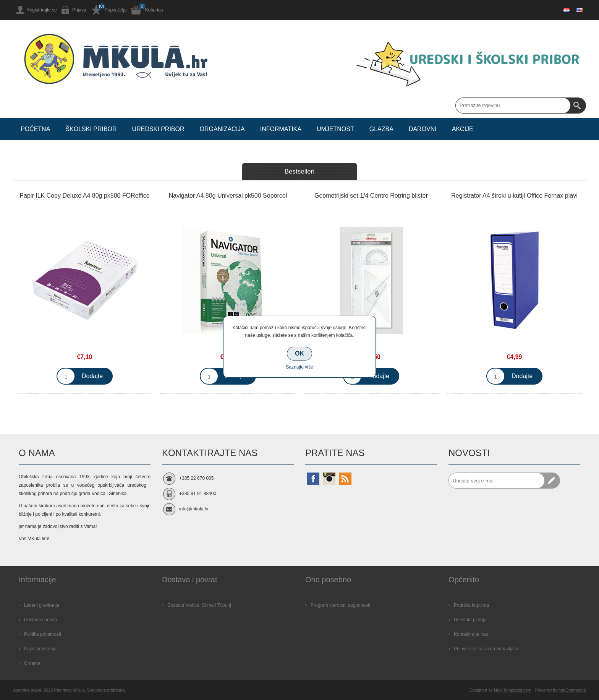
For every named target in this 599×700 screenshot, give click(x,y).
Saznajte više (299, 367)
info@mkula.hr (194, 509)
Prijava (79, 10)
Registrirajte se (42, 10)
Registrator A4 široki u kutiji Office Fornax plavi (514, 196)
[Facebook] (313, 479)
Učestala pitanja (470, 620)
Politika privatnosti (43, 634)
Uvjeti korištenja (40, 649)
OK (299, 353)
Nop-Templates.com (513, 690)
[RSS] (345, 479)
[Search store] (513, 106)
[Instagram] (329, 479)
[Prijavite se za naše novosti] (497, 481)
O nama (32, 663)
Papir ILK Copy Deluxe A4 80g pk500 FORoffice (84, 196)
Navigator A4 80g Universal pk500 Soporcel (228, 196)
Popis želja (116, 10)
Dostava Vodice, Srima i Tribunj (199, 605)
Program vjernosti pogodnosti (340, 605)
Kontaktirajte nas (471, 634)
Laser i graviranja (42, 605)
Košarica (154, 10)
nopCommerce (572, 690)
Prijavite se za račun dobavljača (486, 649)
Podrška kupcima (471, 605)
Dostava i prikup (40, 620)
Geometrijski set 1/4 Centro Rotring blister (371, 196)
